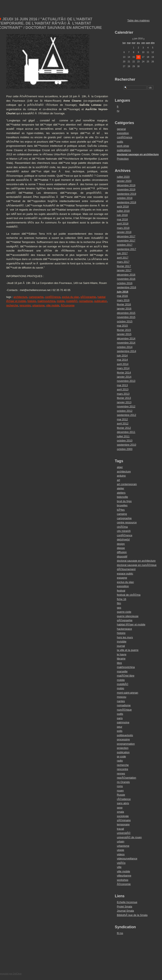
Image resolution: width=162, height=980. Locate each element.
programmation (126, 744)
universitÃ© (124, 833)
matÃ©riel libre (126, 676)
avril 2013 (123, 389)
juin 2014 (122, 356)
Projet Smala (125, 907)
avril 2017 (123, 258)
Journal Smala (125, 911)
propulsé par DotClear (11, 974)
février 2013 (124, 398)
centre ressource (127, 522)
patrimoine (123, 722)
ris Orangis (123, 782)
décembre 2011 (126, 432)
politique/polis (125, 735)
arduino (121, 476)
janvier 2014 (124, 377)
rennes (121, 774)
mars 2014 (123, 368)
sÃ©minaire (124, 820)
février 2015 (124, 330)
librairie (121, 659)
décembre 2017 (126, 236)
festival (121, 591)
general (121, 129)
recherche (12, 305)
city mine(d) (124, 531)
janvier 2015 (124, 334)
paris (120, 718)
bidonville (122, 497)
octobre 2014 (125, 347)
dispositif (122, 557)
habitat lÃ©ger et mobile (131, 624)
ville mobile (53, 305)
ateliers (121, 493)
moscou (122, 697)
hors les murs (125, 637)
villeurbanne (124, 876)
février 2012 (124, 428)
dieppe (121, 548)
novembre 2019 (126, 189)
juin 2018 (122, 215)
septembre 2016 (126, 287)
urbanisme (38, 305)
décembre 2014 (126, 338)
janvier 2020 (124, 181)
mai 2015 (122, 326)
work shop (123, 146)
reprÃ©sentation (127, 778)
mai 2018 (122, 219)
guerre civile (124, 612)
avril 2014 (123, 364)
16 (138, 57)
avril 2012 (123, 423)
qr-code (121, 756)
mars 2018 (123, 228)
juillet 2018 (123, 211)
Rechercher (125, 79)
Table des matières (138, 20)
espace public (125, 574)
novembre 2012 (126, 406)
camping (122, 514)
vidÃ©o (121, 863)
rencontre (25, 305)
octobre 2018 (125, 198)
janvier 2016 (124, 309)
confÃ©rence (53, 297)
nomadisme (86, 301)
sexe (120, 808)
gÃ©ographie (88, 297)
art (118, 480)
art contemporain (127, 484)
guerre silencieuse (128, 616)
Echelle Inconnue (127, 902)
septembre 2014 (126, 351)
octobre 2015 (125, 321)
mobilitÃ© (72, 301)
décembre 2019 (126, 185)
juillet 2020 (123, 177)
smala (120, 812)
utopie (121, 850)
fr (118, 107)
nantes (121, 701)
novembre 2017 (126, 241)
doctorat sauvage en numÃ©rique (137, 565)
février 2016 (124, 304)
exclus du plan (70, 297)
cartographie (36, 297)
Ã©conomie (68, 305)
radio (120, 761)
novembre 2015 (126, 317)
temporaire (123, 824)
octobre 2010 (125, 441)
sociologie (123, 816)
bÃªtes (121, 510)
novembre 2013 (126, 381)
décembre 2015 (126, 313)
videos (121, 854)
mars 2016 (123, 300)
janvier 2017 (124, 270)
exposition (123, 133)
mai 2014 (122, 360)
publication (101, 301)
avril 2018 (123, 224)
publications (124, 150)
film (119, 603)
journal (121, 646)
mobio (121, 688)
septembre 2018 (126, 202)
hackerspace (125, 629)
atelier (121, 488)
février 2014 (124, 373)
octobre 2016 (125, 283)
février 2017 (124, 266)
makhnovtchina (46, 301)
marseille (122, 671)
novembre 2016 (126, 279)
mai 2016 (122, 296)
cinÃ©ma (122, 527)
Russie (121, 795)
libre (119, 663)
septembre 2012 (126, 415)
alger (120, 467)
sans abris (123, 803)
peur (120, 727)
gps (119, 608)
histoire (32, 301)
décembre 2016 (126, 275)
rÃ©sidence (124, 799)
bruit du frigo (124, 501)
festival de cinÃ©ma (129, 595)
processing (123, 739)
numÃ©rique (124, 710)
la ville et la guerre (128, 650)
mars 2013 (123, 394)
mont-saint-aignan (128, 693)
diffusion (122, 552)
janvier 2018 (124, 232)
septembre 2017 (126, 249)
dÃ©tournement (126, 569)
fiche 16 (122, 599)
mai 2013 (122, 385)
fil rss (120, 933)
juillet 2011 (123, 436)
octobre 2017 (125, 245)
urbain (121, 841)
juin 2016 (123, 292)
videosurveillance (127, 859)
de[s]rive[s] (123, 539)
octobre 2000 (125, 449)
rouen (120, 791)
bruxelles (122, 505)
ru (118, 111)
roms (120, 786)
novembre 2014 (126, 343)
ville (119, 867)
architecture (20, 297)
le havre (122, 654)
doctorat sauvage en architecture (138, 154)
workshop (123, 880)
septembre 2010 (126, 445)
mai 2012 (122, 419)
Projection (123, 159)
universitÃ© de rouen (129, 837)
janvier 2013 (124, 402)
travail (120, 829)
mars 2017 (123, 262)
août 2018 (123, 206)
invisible (122, 642)
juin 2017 (122, 253)
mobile (61, 301)
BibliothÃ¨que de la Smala (132, 915)
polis (120, 731)
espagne (122, 578)
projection (123, 748)
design (121, 544)
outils (120, 142)
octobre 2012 (125, 411)
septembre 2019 (126, 194)
